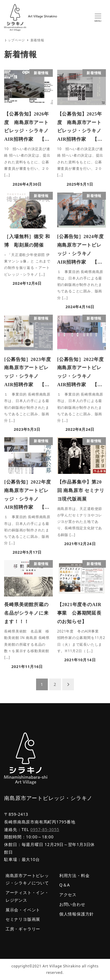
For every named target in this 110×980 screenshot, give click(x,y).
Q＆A (65, 885)
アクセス (68, 895)
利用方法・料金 (75, 875)
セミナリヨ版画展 (23, 919)
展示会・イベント (23, 910)
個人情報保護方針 (77, 914)
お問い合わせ (72, 904)
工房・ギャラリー (23, 929)
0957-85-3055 (45, 829)
